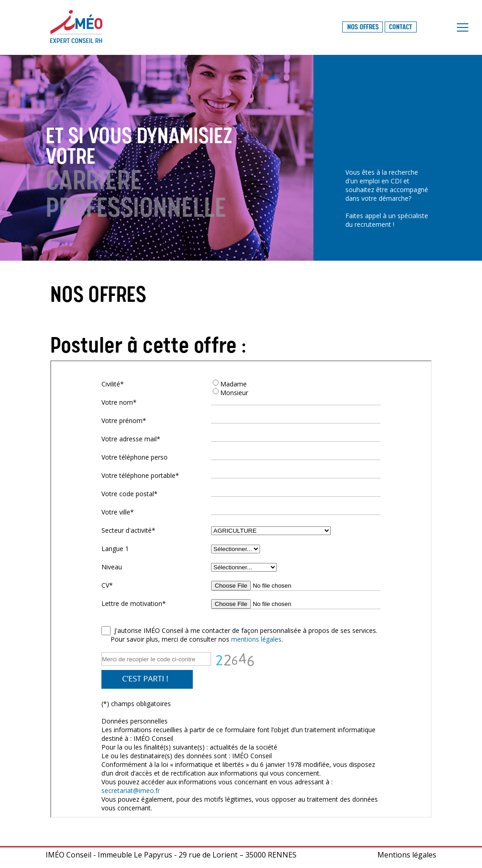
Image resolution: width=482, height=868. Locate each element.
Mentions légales (407, 855)
